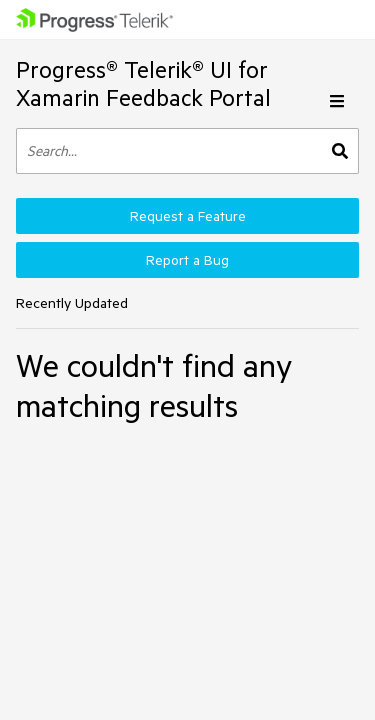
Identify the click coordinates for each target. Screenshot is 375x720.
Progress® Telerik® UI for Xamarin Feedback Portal (143, 83)
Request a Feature (188, 216)
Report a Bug (187, 260)
